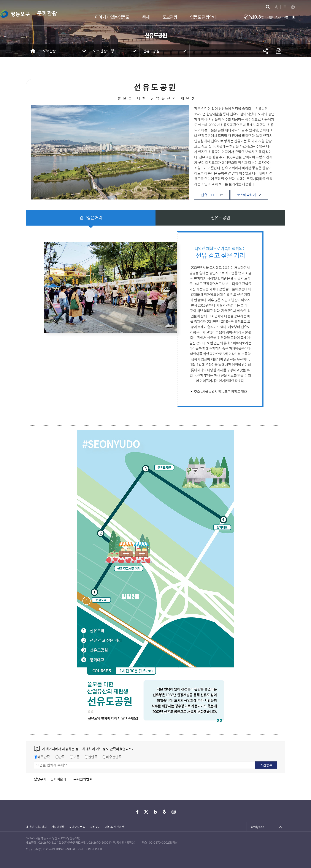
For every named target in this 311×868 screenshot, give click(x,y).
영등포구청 (293, 7)
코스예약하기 (246, 195)
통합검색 (268, 7)
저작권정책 (58, 827)
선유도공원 (151, 51)
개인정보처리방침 (36, 827)
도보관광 (49, 51)
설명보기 (294, 17)
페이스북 (137, 812)
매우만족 (44, 757)
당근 (165, 812)
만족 (62, 757)
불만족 (93, 757)
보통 (76, 757)
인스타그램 (174, 812)
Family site (257, 827)
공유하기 (266, 51)
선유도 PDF (209, 195)
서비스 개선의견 (115, 827)
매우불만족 (114, 757)
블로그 (155, 812)
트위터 (146, 812)
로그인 (276, 7)
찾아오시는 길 (77, 827)
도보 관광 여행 (103, 51)
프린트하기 (279, 51)
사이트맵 (285, 7)
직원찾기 (95, 827)
